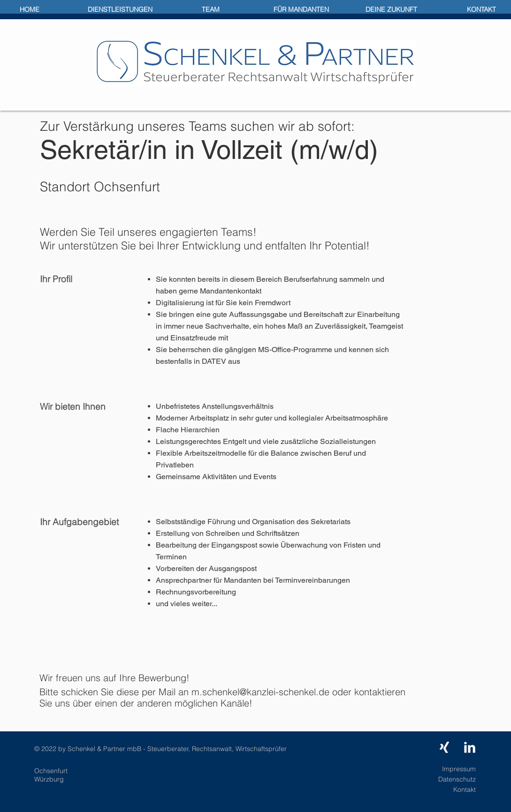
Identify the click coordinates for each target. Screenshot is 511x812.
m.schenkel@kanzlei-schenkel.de (260, 692)
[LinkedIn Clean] (470, 747)
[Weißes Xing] (444, 747)
